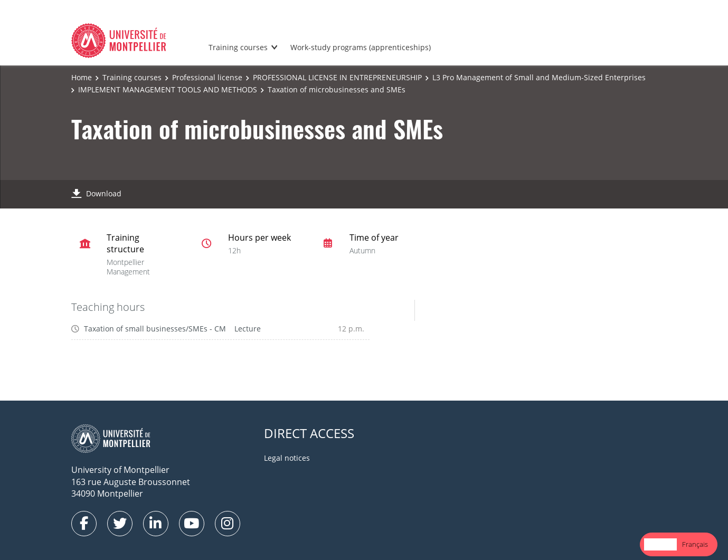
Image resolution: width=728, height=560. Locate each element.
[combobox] (660, 544)
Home (82, 77)
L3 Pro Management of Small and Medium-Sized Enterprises (539, 77)
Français (695, 544)
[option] (695, 544)
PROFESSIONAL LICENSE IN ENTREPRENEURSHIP (337, 77)
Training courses (238, 47)
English (660, 544)
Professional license (207, 77)
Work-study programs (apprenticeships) (361, 47)
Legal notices (287, 458)
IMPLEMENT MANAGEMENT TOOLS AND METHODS (168, 89)
